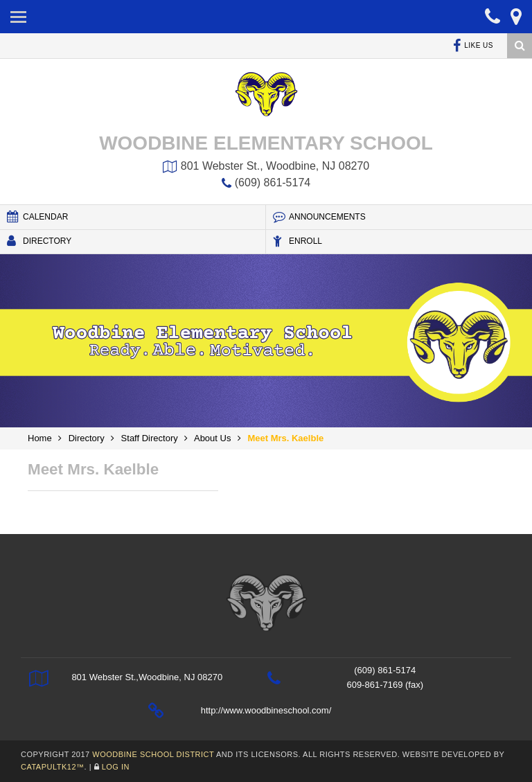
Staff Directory (150, 438)
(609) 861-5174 (266, 183)
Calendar (37, 217)
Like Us (473, 45)
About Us (212, 438)
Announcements (319, 217)
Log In (116, 767)
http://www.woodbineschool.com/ (266, 710)
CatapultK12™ (53, 767)
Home (40, 438)
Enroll (298, 241)
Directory (39, 241)
